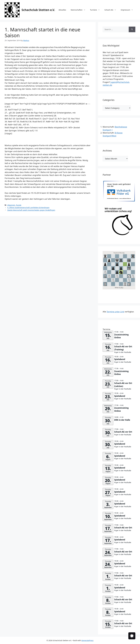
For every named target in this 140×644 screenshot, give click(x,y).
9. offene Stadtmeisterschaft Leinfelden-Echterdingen (28, 208)
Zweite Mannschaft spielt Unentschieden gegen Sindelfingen (31, 210)
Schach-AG (111, 10)
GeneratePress (87, 640)
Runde (19, 205)
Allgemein (11, 205)
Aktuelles (62, 10)
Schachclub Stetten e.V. (38, 10)
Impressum (128, 10)
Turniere (96, 10)
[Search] (132, 29)
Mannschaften (79, 10)
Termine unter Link (115, 312)
